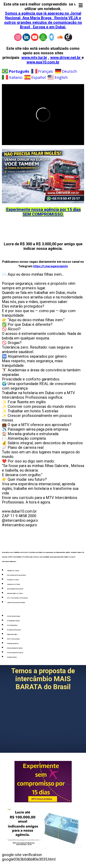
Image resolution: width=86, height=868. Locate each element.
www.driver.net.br (66, 58)
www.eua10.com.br (43, 62)
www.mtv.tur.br (34, 58)
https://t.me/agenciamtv (51, 266)
